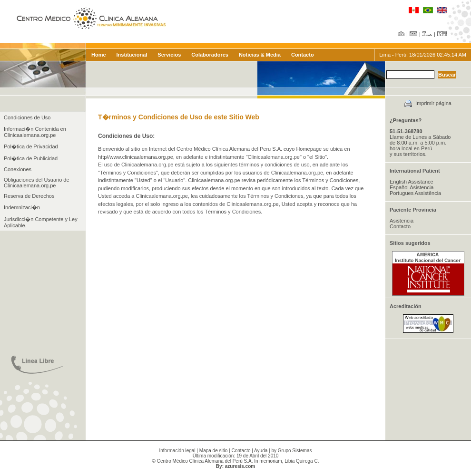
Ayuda (261, 451)
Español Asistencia (412, 187)
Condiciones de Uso (27, 117)
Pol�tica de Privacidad (31, 146)
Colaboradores (210, 55)
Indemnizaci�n (22, 207)
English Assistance (412, 182)
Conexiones (18, 169)
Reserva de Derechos (29, 196)
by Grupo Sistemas (291, 451)
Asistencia (402, 221)
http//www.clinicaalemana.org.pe (136, 157)
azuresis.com (240, 466)
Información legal (177, 451)
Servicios (169, 55)
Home (99, 55)
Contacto (303, 55)
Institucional (132, 55)
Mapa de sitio (213, 451)
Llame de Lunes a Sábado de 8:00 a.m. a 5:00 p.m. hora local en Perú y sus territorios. (420, 143)
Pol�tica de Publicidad (31, 158)
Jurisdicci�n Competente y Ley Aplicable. (41, 222)
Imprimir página (433, 103)
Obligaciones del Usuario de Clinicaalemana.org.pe (37, 183)
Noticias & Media (260, 55)
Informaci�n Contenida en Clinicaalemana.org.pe (35, 132)
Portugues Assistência (415, 193)
